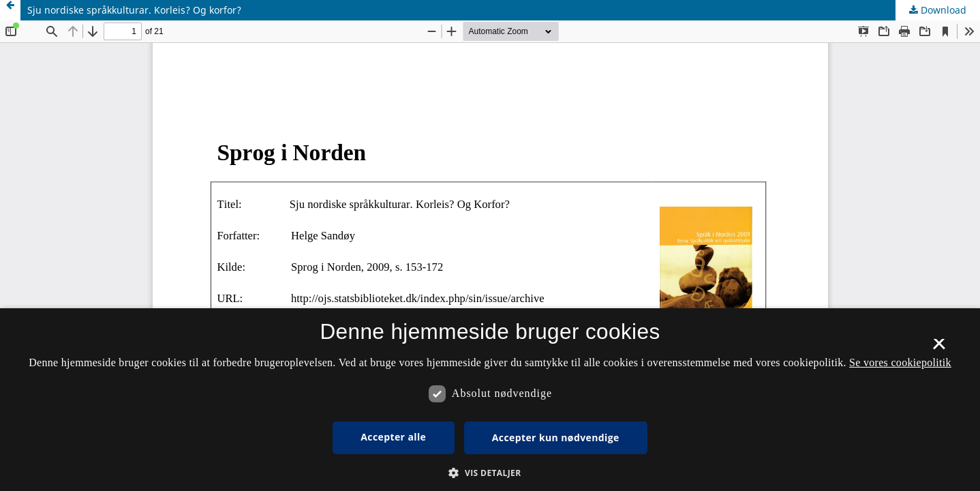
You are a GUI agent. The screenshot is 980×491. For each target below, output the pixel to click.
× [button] (939, 348)
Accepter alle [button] (393, 437)
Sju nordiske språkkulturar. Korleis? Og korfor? (134, 10)
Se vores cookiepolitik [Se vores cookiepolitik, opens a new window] (900, 362)
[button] (490, 473)
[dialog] (490, 400)
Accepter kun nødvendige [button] (556, 437)
